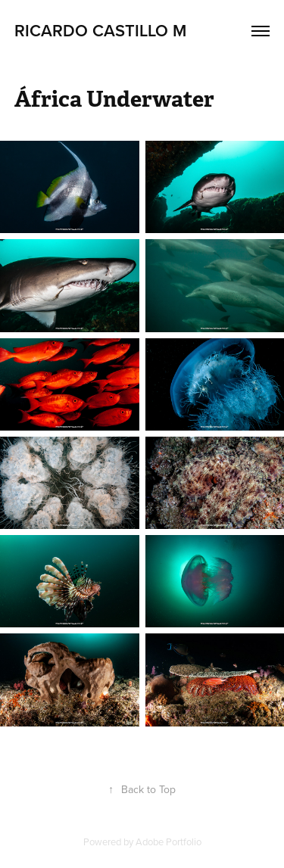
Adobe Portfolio (169, 842)
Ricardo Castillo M (100, 30)
